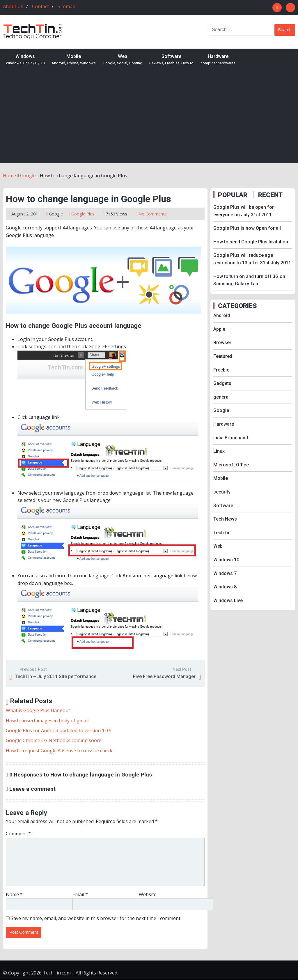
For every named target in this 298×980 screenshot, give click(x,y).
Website (148, 894)
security (222, 492)
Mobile (74, 60)
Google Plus (83, 214)
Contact (40, 6)
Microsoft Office (231, 465)
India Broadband (231, 438)
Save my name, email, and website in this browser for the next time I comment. (96, 918)
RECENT (270, 195)
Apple (219, 329)
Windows (25, 60)
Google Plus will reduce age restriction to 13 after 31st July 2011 (252, 259)
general (221, 397)
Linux (219, 451)
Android (222, 315)
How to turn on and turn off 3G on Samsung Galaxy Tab (249, 280)
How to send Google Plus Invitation (251, 242)
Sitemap (66, 6)
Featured (223, 356)
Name (14, 894)
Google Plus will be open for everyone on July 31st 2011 (244, 211)
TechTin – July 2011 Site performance (56, 676)
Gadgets (222, 383)
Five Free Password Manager (164, 676)
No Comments (153, 214)
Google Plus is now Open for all (247, 228)
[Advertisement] (149, 120)
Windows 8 (225, 587)
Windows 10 (226, 560)
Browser (222, 343)
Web (123, 60)
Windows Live (228, 600)
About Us (13, 6)
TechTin (222, 533)
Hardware (218, 60)
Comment (18, 834)
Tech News (225, 519)
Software (171, 60)
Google (56, 214)
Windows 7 (225, 573)
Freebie (221, 370)
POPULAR (233, 195)
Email (80, 894)
